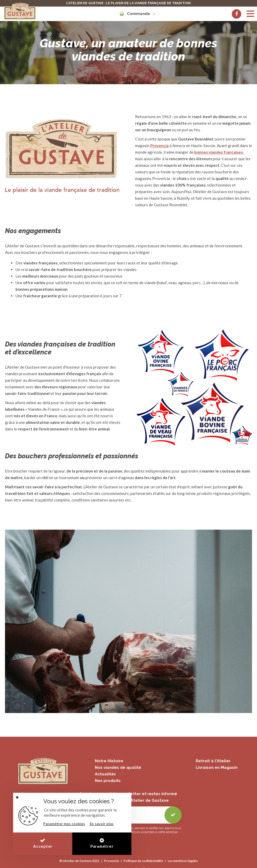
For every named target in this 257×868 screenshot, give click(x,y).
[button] (17, 797)
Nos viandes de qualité (118, 767)
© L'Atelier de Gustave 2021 (79, 861)
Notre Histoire (109, 761)
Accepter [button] (43, 843)
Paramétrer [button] (102, 843)
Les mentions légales (183, 861)
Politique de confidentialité (143, 861)
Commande (137, 14)
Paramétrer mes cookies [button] (64, 824)
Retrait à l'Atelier (213, 761)
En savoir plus (102, 824)
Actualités (105, 774)
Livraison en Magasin (217, 767)
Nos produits (108, 781)
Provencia (111, 861)
